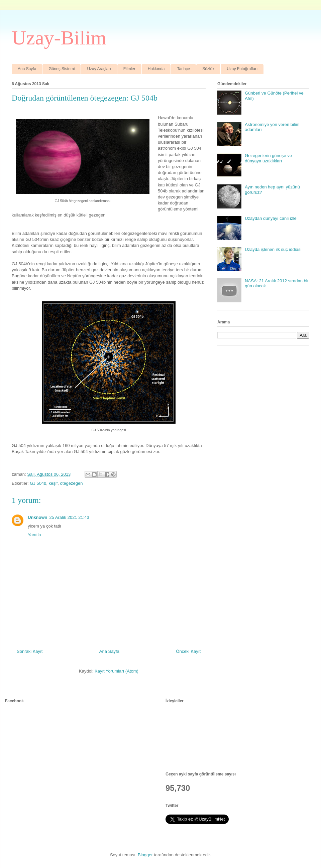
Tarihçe (183, 69)
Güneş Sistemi (62, 69)
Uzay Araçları (99, 69)
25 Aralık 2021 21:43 (69, 517)
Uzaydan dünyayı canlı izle (271, 218)
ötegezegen (72, 483)
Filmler (129, 69)
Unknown (38, 517)
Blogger (145, 855)
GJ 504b (38, 483)
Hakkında (156, 69)
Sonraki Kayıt (30, 651)
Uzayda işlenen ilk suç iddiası (273, 249)
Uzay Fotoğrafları (242, 69)
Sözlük (208, 69)
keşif (53, 483)
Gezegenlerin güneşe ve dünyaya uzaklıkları (268, 158)
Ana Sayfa (27, 69)
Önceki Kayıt (188, 651)
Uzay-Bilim (59, 38)
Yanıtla (34, 535)
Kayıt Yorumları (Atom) (117, 671)
